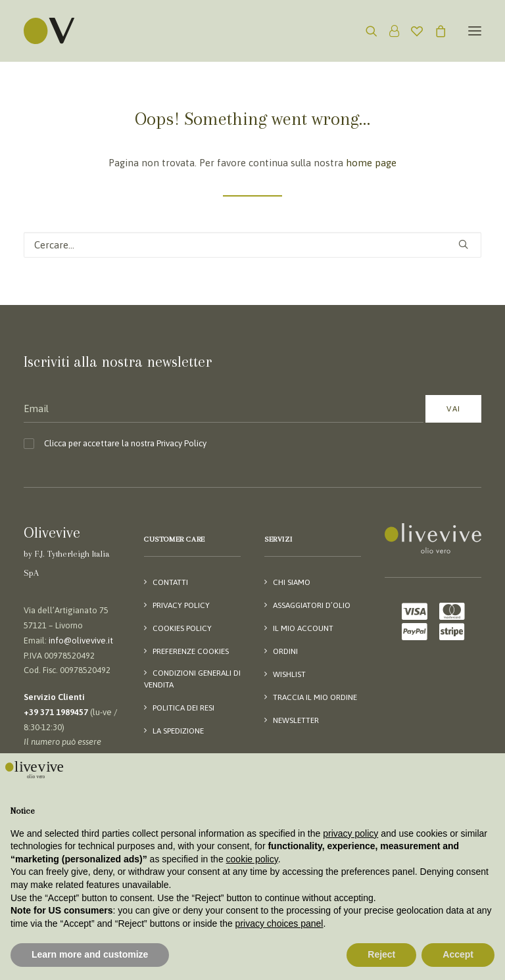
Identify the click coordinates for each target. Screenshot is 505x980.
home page (371, 163)
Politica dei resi (183, 708)
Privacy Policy (181, 443)
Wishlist (289, 674)
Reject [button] (381, 954)
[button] (475, 31)
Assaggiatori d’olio (312, 605)
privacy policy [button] (350, 833)
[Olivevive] (66, 31)
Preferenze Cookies (191, 651)
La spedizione (178, 731)
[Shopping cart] (435, 31)
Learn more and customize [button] (90, 954)
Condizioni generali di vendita (192, 679)
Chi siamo (292, 582)
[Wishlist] (411, 31)
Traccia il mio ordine (315, 697)
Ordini (285, 651)
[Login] (388, 31)
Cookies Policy (182, 628)
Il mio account (303, 628)
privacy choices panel (279, 923)
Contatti (170, 582)
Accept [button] (458, 954)
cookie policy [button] (252, 859)
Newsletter (296, 720)
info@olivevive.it (81, 641)
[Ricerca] (366, 31)
